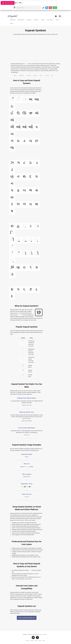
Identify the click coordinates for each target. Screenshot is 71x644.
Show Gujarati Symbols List (27, 618)
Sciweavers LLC (40, 634)
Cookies (32, 641)
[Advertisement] (36, 47)
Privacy (28, 641)
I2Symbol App (8, 3)
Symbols (13, 20)
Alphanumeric (22, 75)
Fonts (52, 75)
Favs (12, 23)
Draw (43, 20)
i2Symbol (11, 16)
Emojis (29, 20)
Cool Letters (29, 75)
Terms (36, 641)
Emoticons (21, 20)
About (43, 641)
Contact (40, 641)
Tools (58, 20)
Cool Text (50, 20)
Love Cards (47, 75)
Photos (37, 20)
